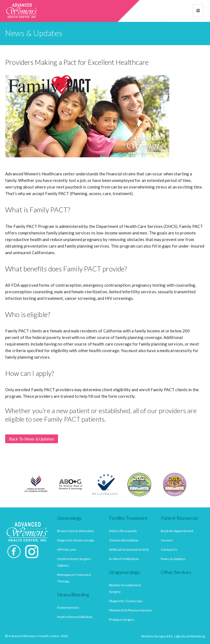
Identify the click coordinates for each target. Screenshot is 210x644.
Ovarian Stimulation (124, 540)
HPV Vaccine (67, 549)
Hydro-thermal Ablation (75, 617)
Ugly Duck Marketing (189, 636)
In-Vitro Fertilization (124, 559)
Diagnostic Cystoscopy (126, 601)
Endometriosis (68, 607)
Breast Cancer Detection (75, 531)
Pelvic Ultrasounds (123, 531)
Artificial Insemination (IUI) (129, 549)
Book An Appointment (177, 531)
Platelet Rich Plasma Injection (131, 610)
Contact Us (169, 549)
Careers (167, 540)
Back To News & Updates (32, 439)
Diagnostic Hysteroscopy (76, 540)
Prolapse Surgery (122, 620)
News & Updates (173, 559)
